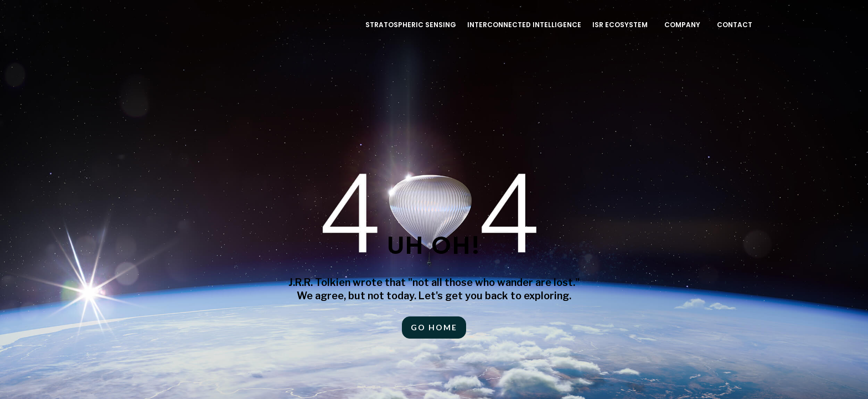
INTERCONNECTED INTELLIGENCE (524, 25)
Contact (735, 25)
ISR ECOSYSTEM (620, 25)
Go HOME (434, 327)
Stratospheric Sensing (411, 25)
